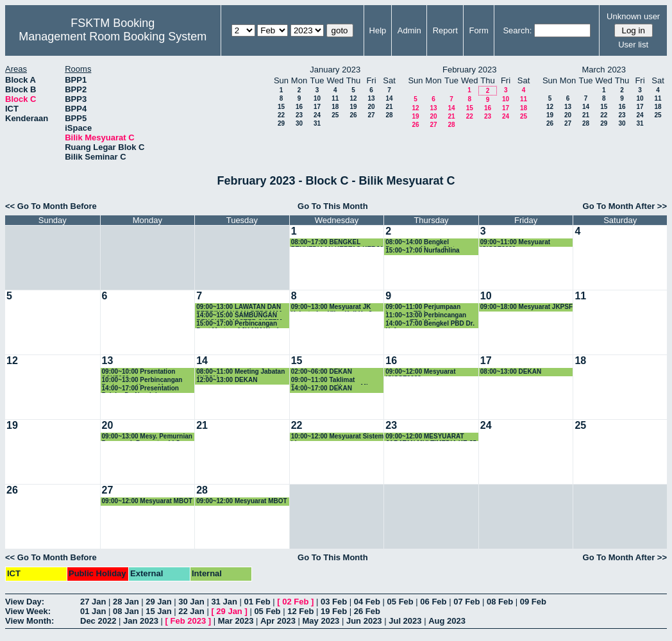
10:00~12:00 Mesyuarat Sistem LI (338, 437)
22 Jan (191, 611)
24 (317, 115)
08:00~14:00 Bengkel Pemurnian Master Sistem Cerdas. (424, 243)
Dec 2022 (98, 621)
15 (281, 107)
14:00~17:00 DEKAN (322, 388)
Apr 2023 (278, 621)
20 (371, 107)
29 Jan (158, 602)
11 (335, 98)
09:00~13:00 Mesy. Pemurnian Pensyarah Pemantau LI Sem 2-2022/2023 (147, 437)
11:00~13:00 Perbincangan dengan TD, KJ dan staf (426, 316)
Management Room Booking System (113, 37)
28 (389, 115)
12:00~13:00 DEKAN (227, 380)
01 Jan (93, 611)
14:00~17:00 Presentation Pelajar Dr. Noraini (140, 389)
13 (371, 98)
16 (299, 107)
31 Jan (224, 602)
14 (389, 98)
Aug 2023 (447, 621)
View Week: (28, 611)
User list (633, 45)
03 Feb (334, 602)
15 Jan (158, 611)
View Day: (25, 602)
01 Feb (257, 602)
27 (371, 115)
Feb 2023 (189, 621)
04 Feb (367, 602)
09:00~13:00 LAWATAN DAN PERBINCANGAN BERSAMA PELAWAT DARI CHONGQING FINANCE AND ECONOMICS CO (241, 307)
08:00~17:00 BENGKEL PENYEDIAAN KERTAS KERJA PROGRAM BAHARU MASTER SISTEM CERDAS (338, 243)
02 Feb (295, 602)
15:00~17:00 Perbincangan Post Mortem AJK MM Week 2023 (238, 324)
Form (479, 30)
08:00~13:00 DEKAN (511, 371)
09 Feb (533, 602)
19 (353, 107)
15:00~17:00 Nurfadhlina (422, 250)
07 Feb (466, 602)
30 (299, 123)
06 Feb (433, 602)
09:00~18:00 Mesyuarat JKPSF (526, 307)
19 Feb (334, 611)
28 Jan (126, 602)
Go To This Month (333, 206)
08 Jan (126, 611)
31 (317, 123)
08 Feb (500, 602)
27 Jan (93, 602)
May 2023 (321, 621)
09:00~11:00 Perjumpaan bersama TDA (423, 307)
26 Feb (367, 611)
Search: (517, 30)
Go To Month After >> (625, 206)
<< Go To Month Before (51, 206)
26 (353, 115)
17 (317, 107)
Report (445, 30)
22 (281, 115)
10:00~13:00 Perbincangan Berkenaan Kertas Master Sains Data (142, 380)
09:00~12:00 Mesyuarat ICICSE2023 (420, 372)
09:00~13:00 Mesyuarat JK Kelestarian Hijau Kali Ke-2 (332, 307)
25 (335, 115)
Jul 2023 (405, 621)
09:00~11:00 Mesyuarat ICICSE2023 (515, 243)
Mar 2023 (236, 621)
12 (353, 98)
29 (281, 123)
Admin (409, 30)
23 (299, 115)
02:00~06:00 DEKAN (322, 371)
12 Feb (300, 611)
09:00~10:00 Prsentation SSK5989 (139, 372)
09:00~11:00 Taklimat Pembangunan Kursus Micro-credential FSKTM (336, 380)
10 (317, 98)
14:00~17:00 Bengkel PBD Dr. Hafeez (430, 324)
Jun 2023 (364, 621)
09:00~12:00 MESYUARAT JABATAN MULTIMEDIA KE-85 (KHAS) (431, 437)
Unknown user (633, 16)
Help (378, 30)
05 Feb (400, 602)
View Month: (29, 621)
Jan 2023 (141, 621)
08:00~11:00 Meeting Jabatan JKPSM (240, 372)
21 (389, 107)
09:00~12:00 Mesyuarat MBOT (147, 501)
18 (335, 107)
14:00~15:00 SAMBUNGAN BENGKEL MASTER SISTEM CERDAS (239, 316)
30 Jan (191, 602)
